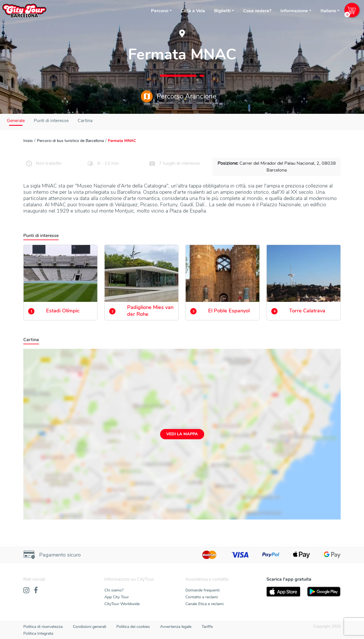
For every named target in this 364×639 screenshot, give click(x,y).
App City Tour (117, 597)
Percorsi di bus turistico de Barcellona (70, 141)
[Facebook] (36, 591)
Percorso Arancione (179, 96)
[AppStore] (283, 592)
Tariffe (207, 627)
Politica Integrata (38, 633)
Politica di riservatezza (43, 627)
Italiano (328, 11)
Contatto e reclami (202, 597)
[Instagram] (26, 591)
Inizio (28, 141)
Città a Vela (193, 11)
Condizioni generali (89, 627)
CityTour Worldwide (122, 604)
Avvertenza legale (176, 627)
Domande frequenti (202, 590)
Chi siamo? (114, 590)
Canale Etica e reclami (204, 604)
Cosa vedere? (257, 11)
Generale (16, 121)
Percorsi (160, 11)
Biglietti (222, 11)
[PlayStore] (324, 592)
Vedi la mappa (182, 434)
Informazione (294, 11)
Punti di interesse (51, 121)
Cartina (85, 121)
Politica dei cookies (133, 627)
